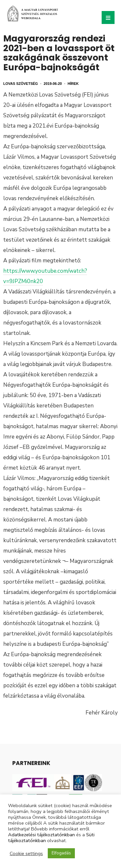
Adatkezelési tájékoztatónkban (41, 835)
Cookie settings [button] (26, 853)
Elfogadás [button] (61, 853)
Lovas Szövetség (20, 84)
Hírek (73, 84)
